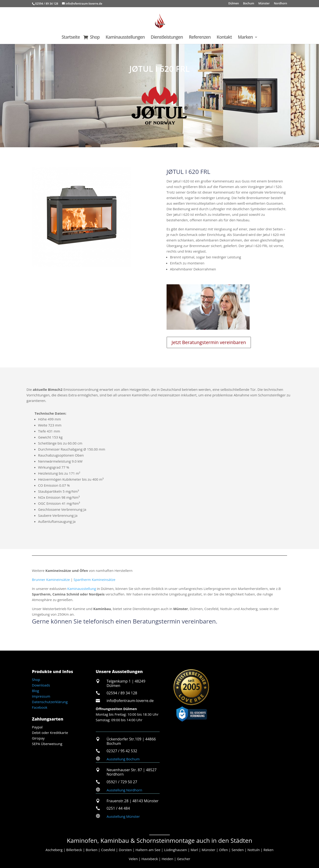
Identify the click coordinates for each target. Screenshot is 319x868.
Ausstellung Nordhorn (124, 790)
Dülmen (234, 4)
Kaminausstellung (82, 589)
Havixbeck (150, 859)
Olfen (223, 850)
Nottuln (254, 850)
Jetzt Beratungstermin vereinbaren (209, 342)
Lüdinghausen (175, 850)
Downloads (41, 685)
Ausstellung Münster (123, 816)
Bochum (249, 4)
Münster (264, 4)
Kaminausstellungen (125, 38)
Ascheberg (54, 850)
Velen (133, 859)
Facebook (40, 707)
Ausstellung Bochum (123, 759)
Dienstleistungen (167, 38)
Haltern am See (148, 850)
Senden (238, 850)
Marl (194, 850)
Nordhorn (280, 4)
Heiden (167, 859)
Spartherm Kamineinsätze (94, 580)
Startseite (71, 38)
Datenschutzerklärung (50, 702)
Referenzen (200, 38)
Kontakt (224, 38)
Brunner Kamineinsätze (51, 580)
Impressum (41, 696)
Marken (245, 38)
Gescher (184, 859)
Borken (92, 850)
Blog (36, 691)
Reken (268, 850)
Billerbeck (74, 850)
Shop (95, 38)
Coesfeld (108, 850)
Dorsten (125, 850)
